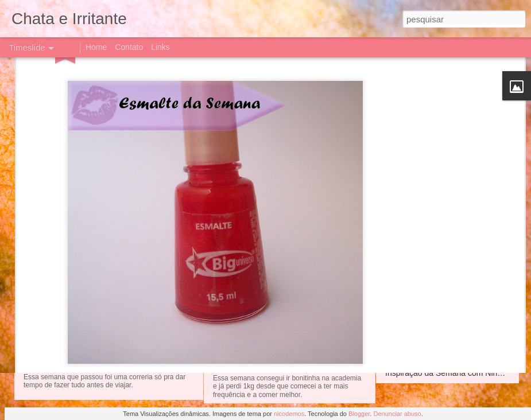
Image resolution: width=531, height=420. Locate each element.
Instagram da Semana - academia (446, 333)
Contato (129, 47)
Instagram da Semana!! (267, 332)
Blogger (359, 414)
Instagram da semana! (92, 354)
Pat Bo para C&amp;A (264, 291)
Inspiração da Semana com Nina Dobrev (458, 373)
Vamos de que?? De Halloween (441, 273)
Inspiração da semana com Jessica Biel (304, 241)
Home (96, 47)
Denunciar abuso (397, 414)
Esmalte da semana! (422, 252)
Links (160, 47)
